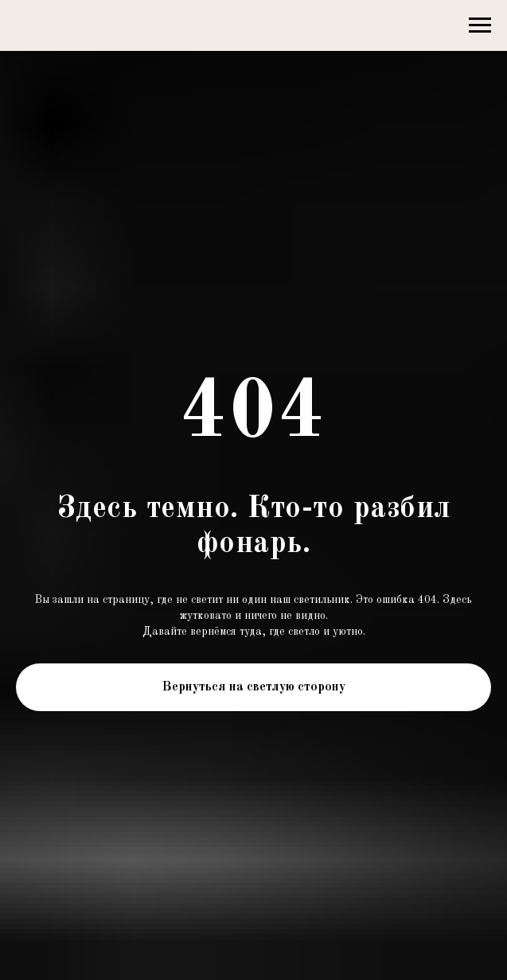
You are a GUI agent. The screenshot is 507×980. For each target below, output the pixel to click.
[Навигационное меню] (480, 25)
